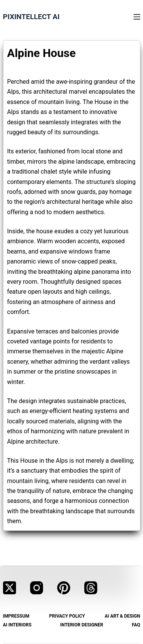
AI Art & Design (122, 616)
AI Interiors (17, 625)
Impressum (16, 616)
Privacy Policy (67, 616)
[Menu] (137, 17)
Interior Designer (82, 625)
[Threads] (91, 588)
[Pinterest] (64, 588)
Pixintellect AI (31, 17)
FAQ (136, 625)
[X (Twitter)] (10, 588)
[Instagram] (37, 588)
